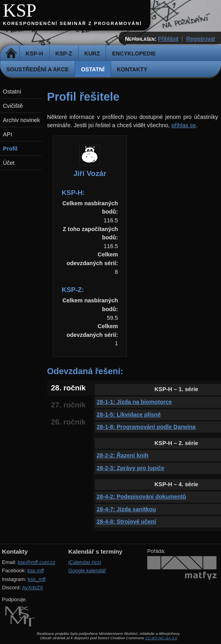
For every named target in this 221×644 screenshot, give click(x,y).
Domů (11, 54)
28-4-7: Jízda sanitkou (127, 509)
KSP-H (35, 54)
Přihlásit (168, 39)
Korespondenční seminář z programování (72, 23)
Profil (10, 149)
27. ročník (68, 405)
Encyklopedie (134, 54)
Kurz (92, 54)
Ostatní (93, 69)
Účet (9, 163)
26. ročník (68, 422)
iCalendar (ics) (85, 562)
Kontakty (132, 69)
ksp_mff (37, 579)
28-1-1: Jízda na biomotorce (135, 402)
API (7, 134)
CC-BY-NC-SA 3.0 (161, 638)
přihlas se (184, 125)
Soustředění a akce (37, 69)
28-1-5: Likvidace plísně (129, 415)
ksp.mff (36, 570)
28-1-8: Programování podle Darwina (146, 427)
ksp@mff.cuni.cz (37, 562)
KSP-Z (64, 54)
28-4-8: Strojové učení (127, 522)
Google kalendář (87, 570)
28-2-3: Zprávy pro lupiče (131, 468)
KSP (20, 11)
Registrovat (201, 39)
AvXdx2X (32, 588)
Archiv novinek (21, 120)
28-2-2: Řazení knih (123, 455)
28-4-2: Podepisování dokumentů (142, 497)
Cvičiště (13, 106)
